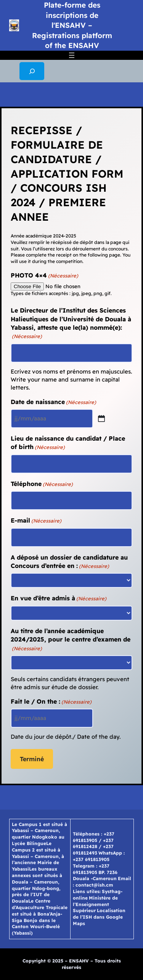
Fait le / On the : (51, 701)
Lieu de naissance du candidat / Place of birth (68, 443)
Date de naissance (53, 402)
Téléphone (42, 484)
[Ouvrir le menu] (72, 55)
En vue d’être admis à (59, 598)
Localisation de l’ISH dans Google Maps (99, 917)
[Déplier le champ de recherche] (32, 71)
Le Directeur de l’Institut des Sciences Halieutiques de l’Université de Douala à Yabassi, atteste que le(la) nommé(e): (71, 323)
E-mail (36, 520)
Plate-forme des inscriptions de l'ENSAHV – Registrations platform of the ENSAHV (72, 25)
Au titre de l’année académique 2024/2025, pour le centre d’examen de (71, 639)
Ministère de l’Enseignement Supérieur (95, 904)
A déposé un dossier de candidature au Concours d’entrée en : (69, 562)
